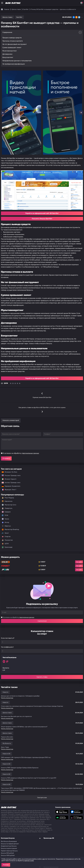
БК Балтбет (11, 158)
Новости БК (6, 754)
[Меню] (2, 3)
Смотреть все (42, 798)
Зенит (5, 533)
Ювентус (6, 526)
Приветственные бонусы (9, 851)
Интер (5, 523)
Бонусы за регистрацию (9, 848)
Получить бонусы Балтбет (42, 219)
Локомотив (7, 540)
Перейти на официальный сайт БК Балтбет (42, 213)
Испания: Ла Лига (9, 472)
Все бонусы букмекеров (9, 841)
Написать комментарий (11, 420)
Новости (5, 692)
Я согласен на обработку (21, 453)
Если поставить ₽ (8, 638)
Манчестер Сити (9, 505)
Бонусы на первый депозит (10, 844)
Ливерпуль (7, 508)
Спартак (6, 537)
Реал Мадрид (8, 498)
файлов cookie (29, 861)
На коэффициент (7, 647)
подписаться (42, 621)
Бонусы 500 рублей (7, 853)
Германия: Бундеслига (10, 486)
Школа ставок (7, 17)
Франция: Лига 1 (8, 490)
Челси (5, 519)
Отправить (6, 458)
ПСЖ (5, 515)
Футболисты (7, 743)
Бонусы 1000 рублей (8, 855)
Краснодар (7, 547)
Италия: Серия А (8, 479)
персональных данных (31, 453)
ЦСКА (5, 544)
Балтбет (19, 17)
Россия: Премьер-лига (10, 475)
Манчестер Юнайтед (10, 530)
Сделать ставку (42, 677)
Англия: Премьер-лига (10, 483)
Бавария (6, 512)
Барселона (7, 501)
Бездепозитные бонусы (9, 846)
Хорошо (6, 865)
